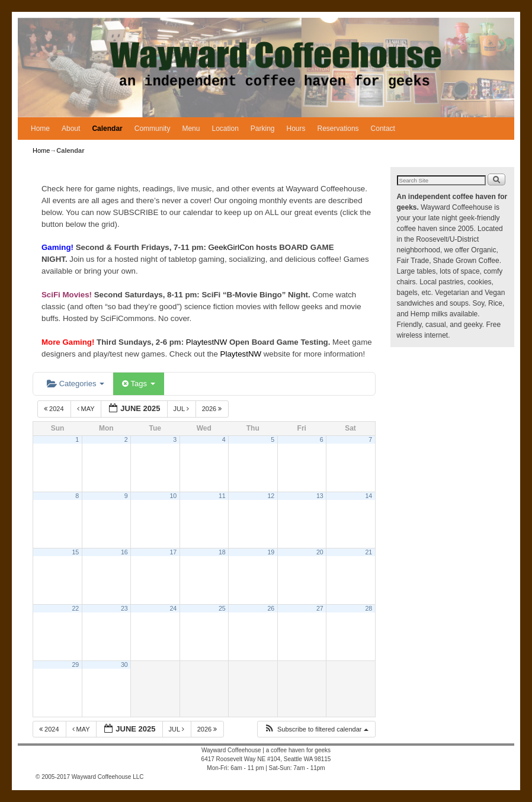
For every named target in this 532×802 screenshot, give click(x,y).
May (87, 409)
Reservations (338, 129)
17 (173, 552)
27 (320, 608)
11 (222, 496)
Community (153, 129)
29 (75, 665)
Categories (76, 384)
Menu (191, 129)
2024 (55, 409)
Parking (263, 129)
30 (124, 665)
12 (271, 496)
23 (124, 608)
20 (320, 552)
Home (40, 129)
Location (225, 129)
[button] (316, 729)
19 (271, 552)
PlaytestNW (208, 342)
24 (173, 608)
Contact (383, 129)
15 (75, 552)
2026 (213, 409)
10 (173, 496)
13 (320, 496)
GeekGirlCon (233, 247)
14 (368, 496)
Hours (296, 129)
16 (124, 552)
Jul (182, 409)
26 (271, 608)
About (71, 129)
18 (222, 552)
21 (368, 552)
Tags (138, 384)
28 (368, 608)
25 (222, 608)
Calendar (107, 129)
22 (75, 608)
